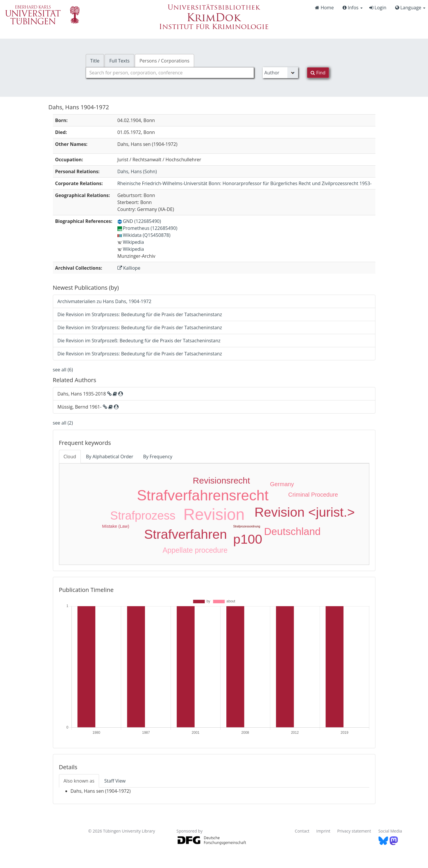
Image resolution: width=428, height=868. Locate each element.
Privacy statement (354, 831)
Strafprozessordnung (247, 526)
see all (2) (63, 423)
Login (378, 8)
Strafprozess (143, 516)
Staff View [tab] (115, 781)
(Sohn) (137, 171)
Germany (282, 484)
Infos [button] (353, 8)
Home (324, 8)
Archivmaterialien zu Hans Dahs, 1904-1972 (104, 301)
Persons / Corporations (164, 61)
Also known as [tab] (79, 781)
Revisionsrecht (222, 480)
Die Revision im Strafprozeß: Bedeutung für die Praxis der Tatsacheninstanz (139, 341)
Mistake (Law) (115, 526)
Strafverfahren (186, 534)
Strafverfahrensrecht (203, 495)
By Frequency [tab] (158, 457)
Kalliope (129, 268)
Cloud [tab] (70, 457)
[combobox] (170, 73)
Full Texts (119, 61)
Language (410, 8)
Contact (302, 831)
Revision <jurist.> (305, 512)
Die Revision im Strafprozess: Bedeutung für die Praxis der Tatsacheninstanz (140, 314)
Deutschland (292, 531)
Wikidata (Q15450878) (144, 235)
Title (95, 61)
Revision (214, 514)
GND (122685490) (139, 221)
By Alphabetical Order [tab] (110, 457)
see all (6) (63, 370)
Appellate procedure (195, 550)
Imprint (323, 831)
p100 (248, 539)
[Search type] (280, 73)
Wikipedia (131, 242)
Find (318, 73)
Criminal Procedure (313, 495)
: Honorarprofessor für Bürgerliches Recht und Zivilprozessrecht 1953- (245, 183)
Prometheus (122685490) (147, 228)
